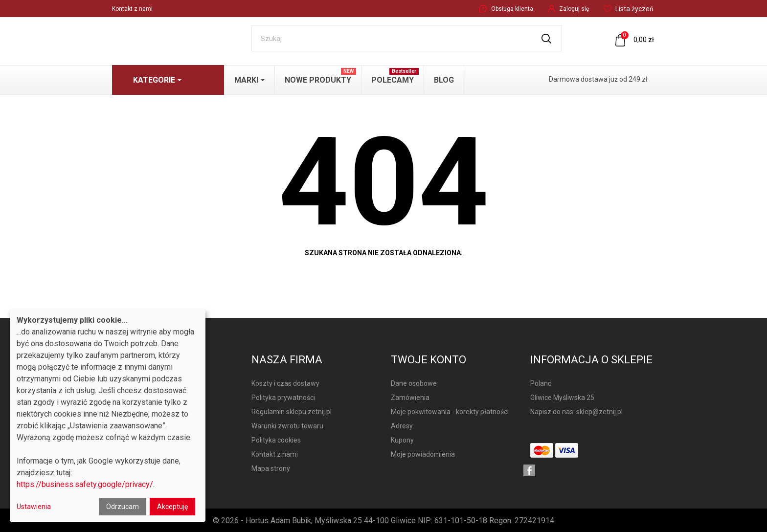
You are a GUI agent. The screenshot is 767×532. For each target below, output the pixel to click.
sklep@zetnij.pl (599, 412)
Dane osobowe (414, 383)
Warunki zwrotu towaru (287, 426)
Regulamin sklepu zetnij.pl (292, 412)
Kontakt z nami (132, 9)
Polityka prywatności (283, 398)
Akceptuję (172, 507)
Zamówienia (410, 398)
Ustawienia (34, 507)
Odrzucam (123, 507)
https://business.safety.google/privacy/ (85, 484)
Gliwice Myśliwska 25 (562, 398)
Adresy (402, 426)
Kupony (402, 440)
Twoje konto (429, 360)
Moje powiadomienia (423, 454)
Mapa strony (271, 468)
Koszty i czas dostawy (285, 383)
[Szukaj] (407, 38)
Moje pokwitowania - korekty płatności (450, 412)
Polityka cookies (276, 440)
